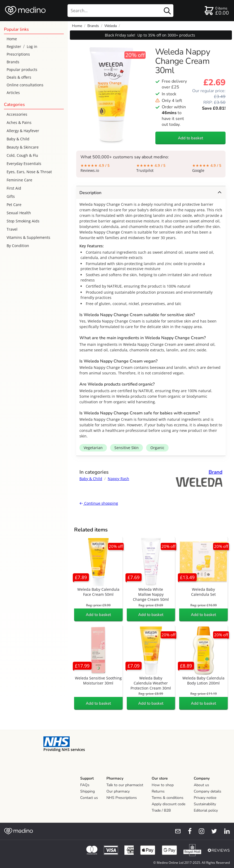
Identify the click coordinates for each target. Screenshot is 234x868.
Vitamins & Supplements (28, 237)
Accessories (17, 114)
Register (14, 46)
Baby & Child (18, 139)
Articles (13, 93)
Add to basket (190, 138)
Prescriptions (18, 54)
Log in (32, 46)
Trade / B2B (161, 810)
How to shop (163, 785)
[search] (120, 11)
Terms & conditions (168, 798)
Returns (158, 791)
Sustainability (205, 804)
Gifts (11, 196)
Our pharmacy (118, 791)
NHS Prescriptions (122, 798)
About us (201, 785)
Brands (13, 62)
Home (12, 39)
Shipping (87, 791)
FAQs (85, 785)
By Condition (18, 246)
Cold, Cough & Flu (22, 155)
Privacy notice (205, 798)
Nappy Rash (118, 479)
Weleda (111, 26)
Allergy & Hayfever (23, 131)
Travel (12, 229)
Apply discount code (168, 804)
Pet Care (14, 205)
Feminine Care (19, 180)
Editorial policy (206, 810)
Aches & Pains (19, 122)
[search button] (167, 11)
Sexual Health (19, 213)
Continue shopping (99, 503)
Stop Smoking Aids (23, 221)
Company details (208, 791)
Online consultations (25, 85)
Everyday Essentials (24, 164)
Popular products (22, 70)
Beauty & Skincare (23, 147)
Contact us (89, 798)
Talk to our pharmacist (125, 785)
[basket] (216, 11)
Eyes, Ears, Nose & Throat (29, 172)
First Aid (14, 188)
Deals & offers (19, 77)
